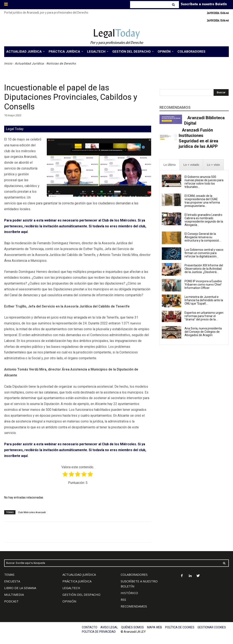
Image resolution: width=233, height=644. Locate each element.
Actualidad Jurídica (29, 63)
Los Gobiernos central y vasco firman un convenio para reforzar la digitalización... (204, 253)
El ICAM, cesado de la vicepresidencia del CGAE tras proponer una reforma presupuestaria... (202, 201)
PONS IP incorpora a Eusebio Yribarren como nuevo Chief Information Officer (203, 285)
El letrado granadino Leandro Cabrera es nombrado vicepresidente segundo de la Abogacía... (204, 220)
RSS (123, 600)
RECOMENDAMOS (134, 606)
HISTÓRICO (129, 593)
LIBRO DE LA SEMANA (20, 588)
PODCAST (11, 601)
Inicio (8, 63)
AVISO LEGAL (109, 627)
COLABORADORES (134, 574)
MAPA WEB (154, 627)
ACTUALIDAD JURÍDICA (79, 574)
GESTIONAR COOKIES (212, 627)
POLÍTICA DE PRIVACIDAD (99, 632)
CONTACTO (90, 627)
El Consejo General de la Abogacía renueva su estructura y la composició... (203, 237)
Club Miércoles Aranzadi (32, 512)
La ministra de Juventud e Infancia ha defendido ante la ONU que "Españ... (204, 300)
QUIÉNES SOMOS (132, 627)
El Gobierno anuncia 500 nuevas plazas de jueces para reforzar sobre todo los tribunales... (204, 182)
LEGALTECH (71, 588)
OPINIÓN (69, 601)
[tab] (170, 165)
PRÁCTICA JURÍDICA (77, 581)
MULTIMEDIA (14, 595)
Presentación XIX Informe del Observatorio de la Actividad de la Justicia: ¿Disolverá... (204, 269)
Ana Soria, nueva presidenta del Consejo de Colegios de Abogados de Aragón (203, 332)
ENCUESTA (12, 581)
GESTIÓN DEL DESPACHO (81, 595)
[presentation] (170, 165)
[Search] (174, 5)
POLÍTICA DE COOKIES (180, 627)
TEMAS (9, 574)
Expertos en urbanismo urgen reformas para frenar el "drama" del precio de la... (204, 316)
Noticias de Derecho (61, 63)
